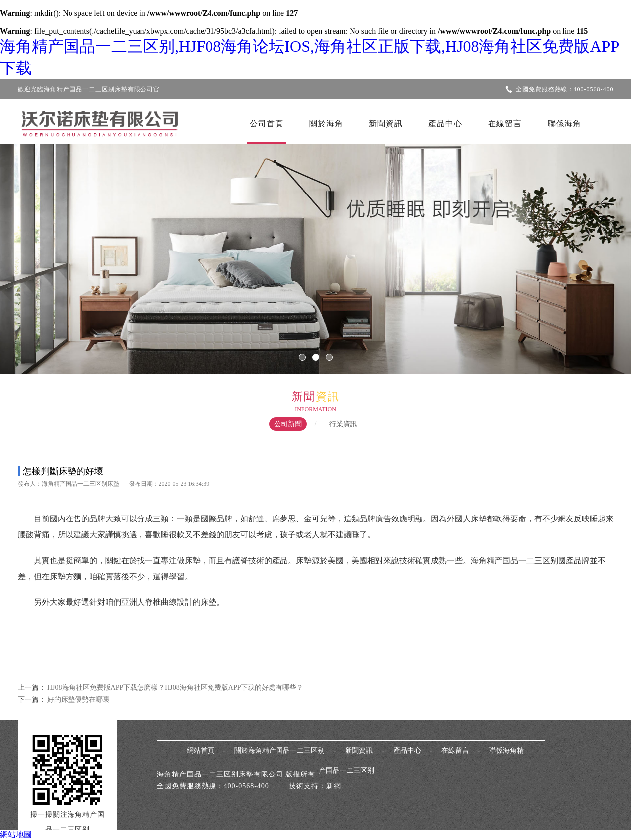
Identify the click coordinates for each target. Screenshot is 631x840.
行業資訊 (343, 424)
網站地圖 (16, 834)
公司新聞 (288, 424)
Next (594, 252)
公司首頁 (267, 123)
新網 (334, 786)
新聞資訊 (386, 123)
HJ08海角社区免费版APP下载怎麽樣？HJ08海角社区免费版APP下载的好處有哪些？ (175, 687)
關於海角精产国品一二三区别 (280, 750)
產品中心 (445, 123)
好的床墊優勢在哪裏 (78, 699)
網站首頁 (201, 750)
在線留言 (505, 123)
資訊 (328, 397)
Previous (37, 252)
